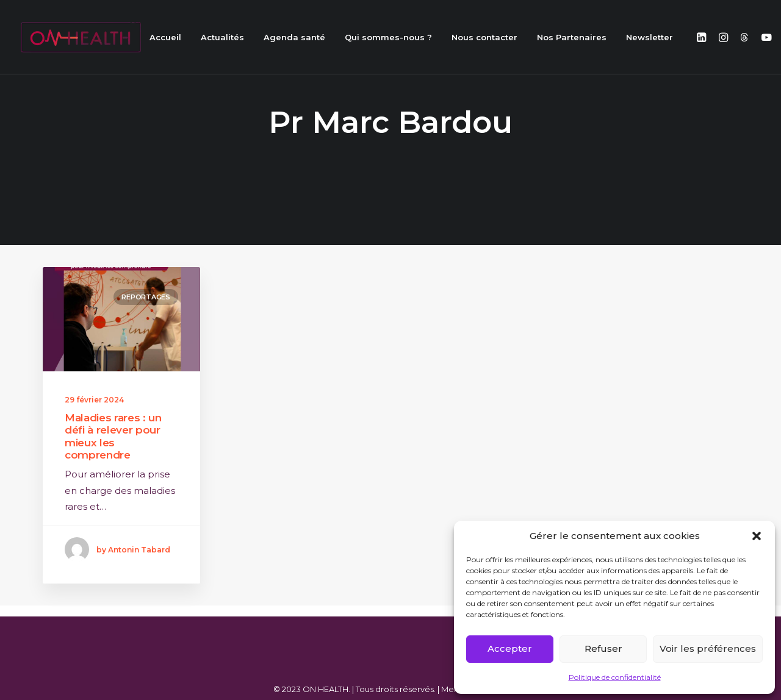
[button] (757, 536)
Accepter (510, 648)
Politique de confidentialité (615, 677)
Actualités (222, 37)
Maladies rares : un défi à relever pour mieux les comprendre (113, 421)
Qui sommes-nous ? (388, 37)
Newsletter (650, 37)
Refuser (603, 648)
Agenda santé (294, 37)
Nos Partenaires (572, 37)
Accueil (165, 37)
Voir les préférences (708, 648)
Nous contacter (484, 37)
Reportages (146, 282)
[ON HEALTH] (81, 37)
